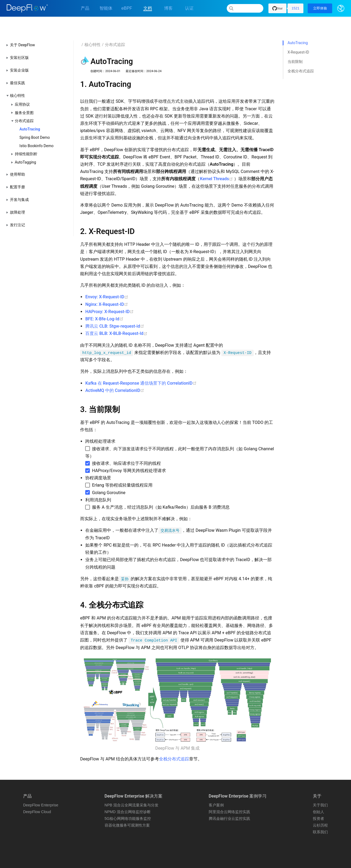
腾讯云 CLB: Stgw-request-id (115, 311)
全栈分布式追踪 (174, 744)
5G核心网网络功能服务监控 (128, 803)
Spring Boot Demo (35, 122)
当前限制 (295, 47)
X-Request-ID (298, 37)
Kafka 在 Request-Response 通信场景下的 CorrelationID (141, 368)
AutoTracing (30, 114)
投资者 (318, 803)
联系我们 (320, 817)
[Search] (245, 8)
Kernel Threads (217, 164)
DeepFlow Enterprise (41, 790)
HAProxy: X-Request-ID (109, 296)
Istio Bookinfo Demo (36, 130)
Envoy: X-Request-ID (107, 282)
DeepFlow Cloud (37, 796)
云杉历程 (320, 810)
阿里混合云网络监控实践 (229, 796)
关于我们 (320, 790)
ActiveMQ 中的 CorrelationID (115, 375)
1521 (295, 8)
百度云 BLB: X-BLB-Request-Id (116, 318)
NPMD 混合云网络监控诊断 (128, 796)
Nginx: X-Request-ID (107, 289)
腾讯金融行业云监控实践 (229, 803)
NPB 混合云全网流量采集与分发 (132, 790)
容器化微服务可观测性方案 (127, 810)
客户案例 (216, 790)
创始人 (318, 796)
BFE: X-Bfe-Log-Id (104, 304)
